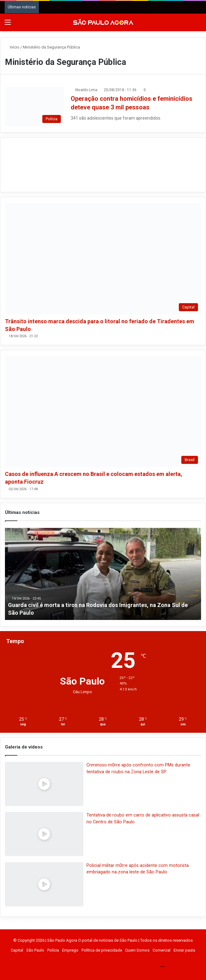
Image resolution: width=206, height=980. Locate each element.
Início (12, 47)
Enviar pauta (184, 950)
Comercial (162, 950)
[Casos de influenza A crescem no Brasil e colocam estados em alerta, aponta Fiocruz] (103, 412)
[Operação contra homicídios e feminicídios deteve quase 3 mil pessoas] (34, 106)
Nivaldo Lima (86, 90)
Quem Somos (137, 950)
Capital (17, 950)
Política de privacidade (102, 950)
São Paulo (35, 950)
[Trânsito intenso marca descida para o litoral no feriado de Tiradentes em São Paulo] (103, 259)
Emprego (70, 950)
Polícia (53, 950)
